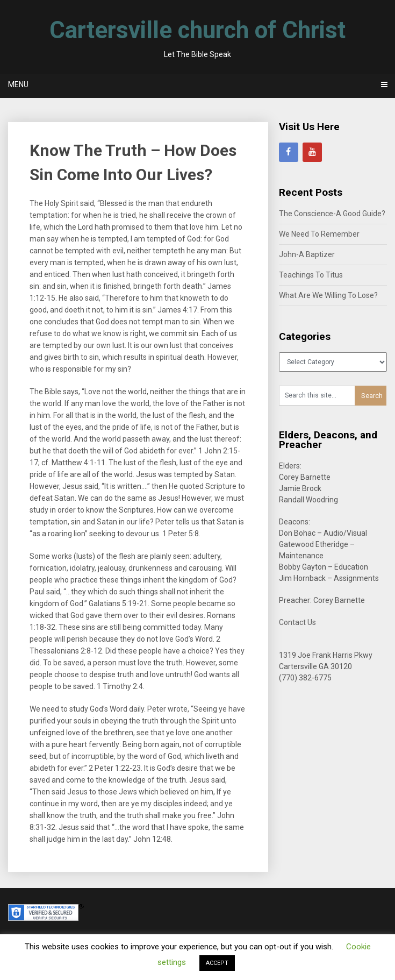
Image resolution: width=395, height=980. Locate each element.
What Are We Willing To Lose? (328, 295)
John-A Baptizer (307, 254)
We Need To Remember (319, 234)
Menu (18, 84)
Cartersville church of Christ (198, 30)
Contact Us (297, 622)
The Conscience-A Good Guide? (332, 214)
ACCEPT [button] (217, 963)
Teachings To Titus (311, 275)
